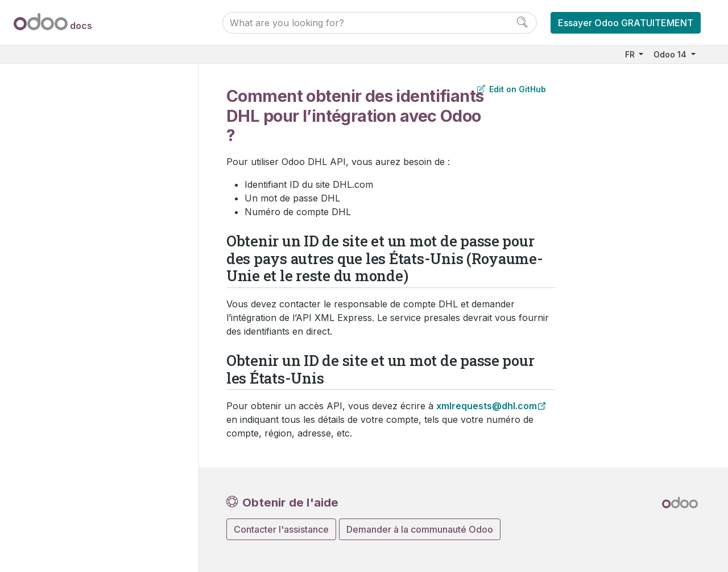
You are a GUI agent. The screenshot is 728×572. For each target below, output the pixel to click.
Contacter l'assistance (281, 529)
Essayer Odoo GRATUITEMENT (626, 23)
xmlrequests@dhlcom (487, 406)
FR (631, 54)
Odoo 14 (671, 54)
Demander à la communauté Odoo (420, 529)
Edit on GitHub (512, 89)
